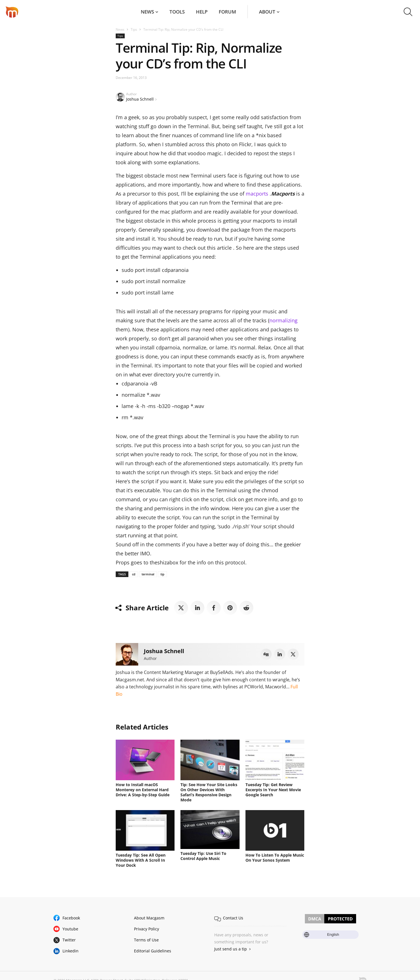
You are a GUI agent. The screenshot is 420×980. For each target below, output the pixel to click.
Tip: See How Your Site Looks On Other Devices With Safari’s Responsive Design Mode (209, 792)
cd (134, 574)
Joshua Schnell (140, 99)
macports (257, 194)
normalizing (283, 320)
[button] (408, 12)
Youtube (70, 929)
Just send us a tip (231, 949)
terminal (148, 574)
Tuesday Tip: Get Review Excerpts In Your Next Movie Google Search (273, 790)
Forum (227, 12)
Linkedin (71, 951)
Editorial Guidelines (153, 951)
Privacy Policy (147, 929)
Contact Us (233, 918)
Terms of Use (146, 940)
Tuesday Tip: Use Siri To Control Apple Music (203, 856)
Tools (177, 12)
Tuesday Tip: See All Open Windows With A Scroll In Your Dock (141, 860)
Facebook (71, 918)
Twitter (69, 940)
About (267, 12)
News (147, 12)
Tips (134, 29)
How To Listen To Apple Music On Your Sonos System (275, 858)
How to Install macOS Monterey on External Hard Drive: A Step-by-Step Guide (143, 790)
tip (162, 574)
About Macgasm (149, 918)
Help (202, 12)
